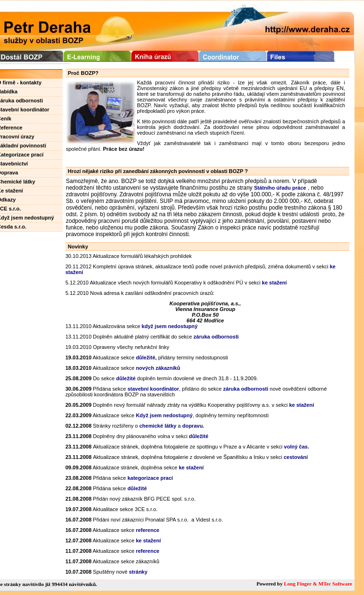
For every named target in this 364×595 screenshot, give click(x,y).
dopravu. (193, 426)
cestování (296, 457)
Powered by (270, 584)
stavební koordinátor (153, 389)
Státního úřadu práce (280, 188)
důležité (126, 378)
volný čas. (296, 447)
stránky (138, 572)
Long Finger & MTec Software (318, 584)
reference (148, 530)
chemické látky (158, 426)
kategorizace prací (150, 478)
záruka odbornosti (246, 389)
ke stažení (275, 283)
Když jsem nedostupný (164, 415)
